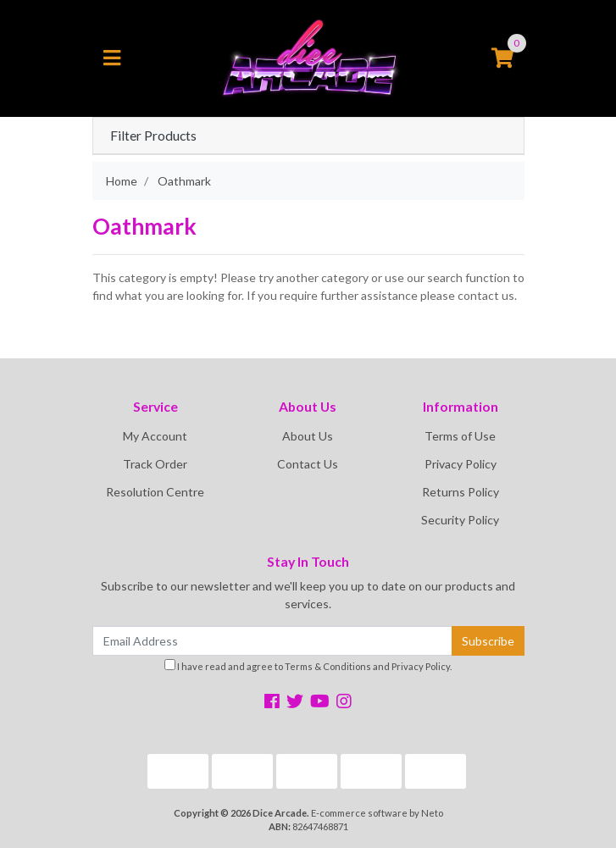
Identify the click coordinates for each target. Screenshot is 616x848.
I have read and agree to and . (308, 665)
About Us (308, 436)
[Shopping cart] (502, 58)
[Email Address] (272, 641)
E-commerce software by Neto (377, 813)
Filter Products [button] (153, 136)
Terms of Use (460, 436)
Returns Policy (461, 492)
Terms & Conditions (328, 666)
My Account (155, 436)
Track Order (155, 464)
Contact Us (308, 464)
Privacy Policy (461, 464)
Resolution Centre (155, 492)
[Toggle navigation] (112, 58)
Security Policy (460, 520)
